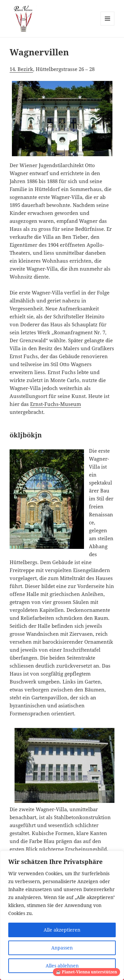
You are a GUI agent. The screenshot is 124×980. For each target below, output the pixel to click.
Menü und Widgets (108, 25)
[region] (62, 915)
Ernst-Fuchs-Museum (56, 404)
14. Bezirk (21, 69)
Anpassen (62, 948)
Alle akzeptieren (62, 930)
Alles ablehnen (62, 966)
